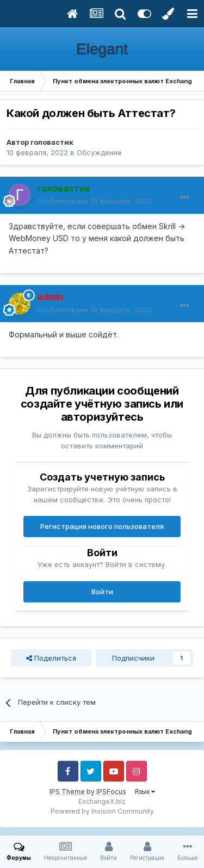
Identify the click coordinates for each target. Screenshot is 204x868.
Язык (145, 792)
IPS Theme (67, 792)
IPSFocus (111, 792)
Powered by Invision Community (102, 811)
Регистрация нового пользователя (102, 526)
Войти (102, 592)
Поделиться (51, 658)
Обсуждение (99, 152)
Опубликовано (94, 201)
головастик (52, 142)
